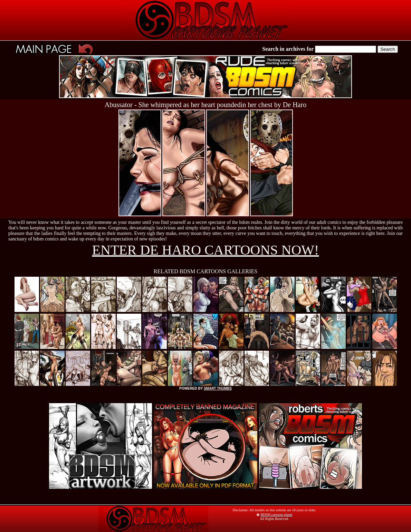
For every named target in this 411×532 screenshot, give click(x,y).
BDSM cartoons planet (277, 515)
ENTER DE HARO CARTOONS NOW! (206, 250)
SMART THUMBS (218, 388)
